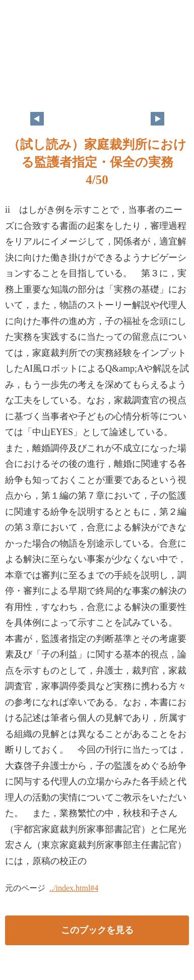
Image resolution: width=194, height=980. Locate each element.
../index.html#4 (74, 888)
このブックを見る (97, 930)
